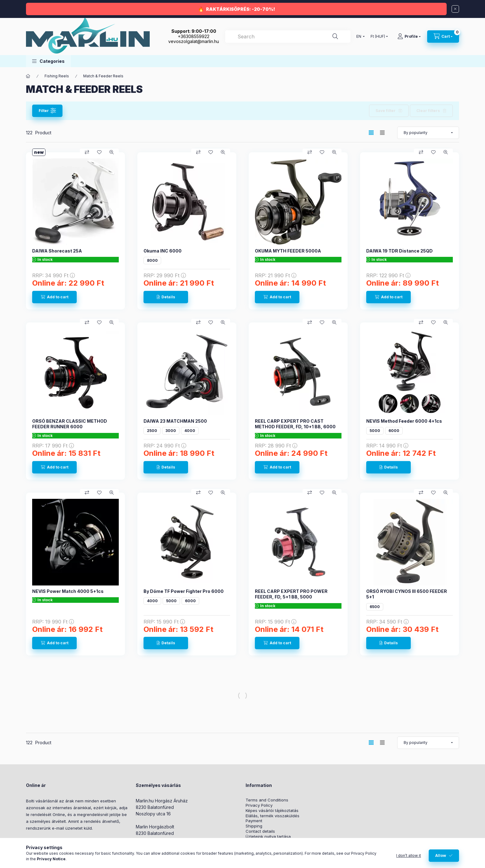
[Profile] (409, 37)
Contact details (260, 831)
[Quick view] (112, 152)
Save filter (386, 111)
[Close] (455, 9)
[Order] (428, 133)
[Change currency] (378, 37)
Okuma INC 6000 (163, 251)
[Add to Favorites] (99, 152)
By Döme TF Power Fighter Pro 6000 (184, 591)
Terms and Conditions (267, 800)
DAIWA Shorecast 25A (57, 251)
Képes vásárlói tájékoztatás (272, 811)
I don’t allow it (409, 855)
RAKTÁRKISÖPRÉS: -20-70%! (240, 9)
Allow (441, 855)
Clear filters (428, 111)
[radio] (382, 133)
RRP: (54, 275)
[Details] (166, 297)
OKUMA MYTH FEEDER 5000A (288, 251)
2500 (152, 431)
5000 (375, 431)
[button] (48, 61)
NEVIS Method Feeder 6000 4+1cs (404, 421)
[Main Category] (28, 76)
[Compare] (87, 152)
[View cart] (443, 37)
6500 (375, 607)
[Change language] (359, 37)
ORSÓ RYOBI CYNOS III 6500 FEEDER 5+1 (407, 594)
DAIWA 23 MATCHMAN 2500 (175, 421)
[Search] (335, 37)
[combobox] (288, 37)
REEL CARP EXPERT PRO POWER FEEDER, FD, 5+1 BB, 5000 (291, 594)
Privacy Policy (259, 805)
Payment (254, 821)
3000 (171, 431)
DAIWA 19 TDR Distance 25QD (399, 251)
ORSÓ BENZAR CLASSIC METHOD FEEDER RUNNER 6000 (70, 424)
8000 (152, 260)
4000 (190, 431)
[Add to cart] (54, 297)
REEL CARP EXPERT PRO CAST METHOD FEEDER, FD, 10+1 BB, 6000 (295, 424)
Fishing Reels (57, 76)
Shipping (254, 826)
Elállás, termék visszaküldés (273, 816)
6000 (394, 431)
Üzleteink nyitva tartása (268, 837)
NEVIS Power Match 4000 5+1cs (68, 591)
